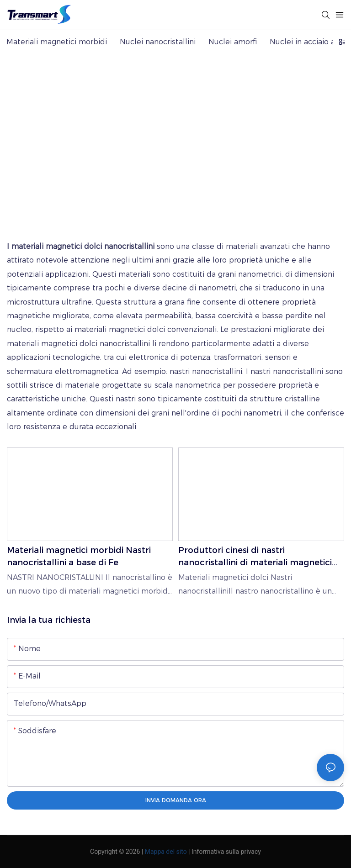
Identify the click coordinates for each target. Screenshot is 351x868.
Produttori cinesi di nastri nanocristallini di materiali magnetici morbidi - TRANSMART (255, 557)
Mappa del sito (166, 852)
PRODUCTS (148, 155)
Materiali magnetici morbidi (231, 155)
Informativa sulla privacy (226, 852)
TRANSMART (92, 155)
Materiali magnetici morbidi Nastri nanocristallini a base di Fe (79, 556)
